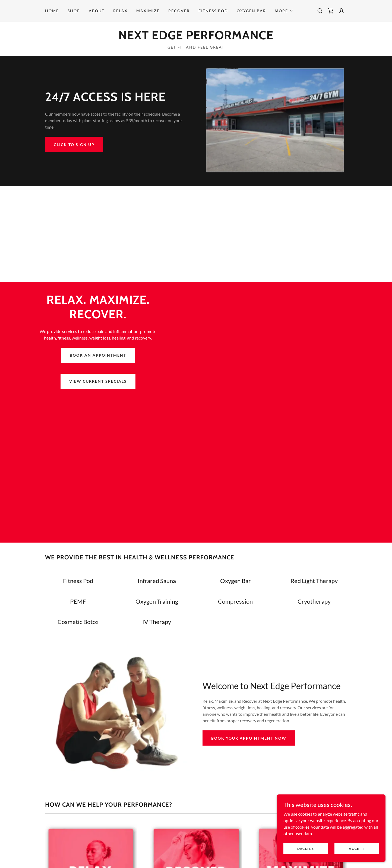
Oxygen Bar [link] (251, 11)
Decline (306, 849)
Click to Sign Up (74, 145)
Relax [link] (120, 11)
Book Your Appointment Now (249, 738)
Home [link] (52, 11)
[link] (331, 11)
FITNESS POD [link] (213, 11)
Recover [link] (179, 11)
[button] (284, 11)
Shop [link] (74, 11)
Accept (357, 849)
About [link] (97, 11)
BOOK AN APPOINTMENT (98, 355)
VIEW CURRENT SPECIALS (98, 381)
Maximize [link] (148, 11)
